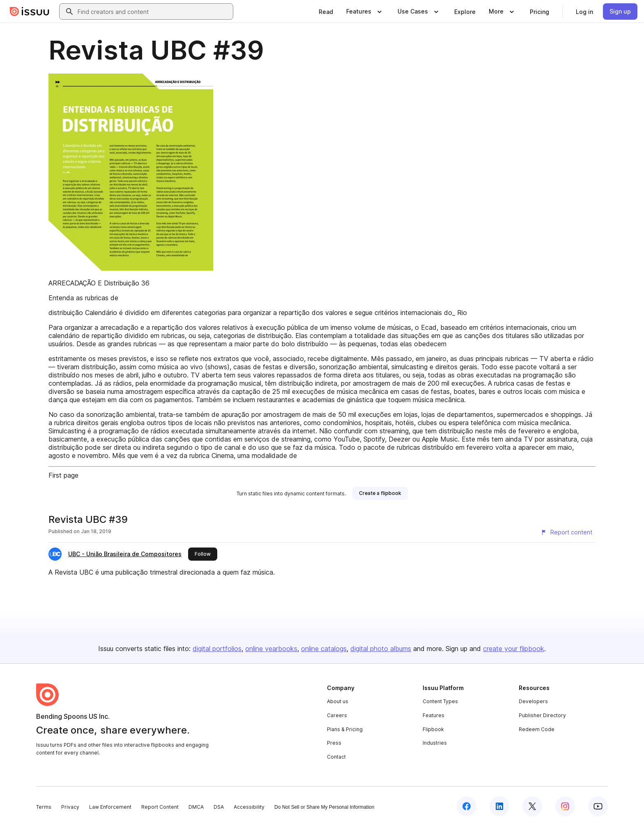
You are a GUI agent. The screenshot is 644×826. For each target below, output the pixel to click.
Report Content (160, 807)
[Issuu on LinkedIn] (499, 806)
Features (434, 715)
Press (334, 743)
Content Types (440, 701)
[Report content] (566, 532)
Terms (44, 807)
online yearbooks (271, 649)
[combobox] (154, 12)
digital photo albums (381, 649)
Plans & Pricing (345, 729)
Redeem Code (537, 729)
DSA (219, 807)
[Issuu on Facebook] (467, 806)
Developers (533, 701)
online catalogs (324, 649)
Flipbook (433, 729)
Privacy (70, 807)
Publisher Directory (542, 715)
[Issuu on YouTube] (598, 806)
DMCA (196, 807)
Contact (336, 757)
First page (63, 475)
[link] (326, 12)
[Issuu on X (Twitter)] (532, 806)
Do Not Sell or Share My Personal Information (324, 807)
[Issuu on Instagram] (565, 806)
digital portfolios (217, 649)
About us (338, 701)
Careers (337, 715)
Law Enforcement (110, 807)
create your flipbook (514, 649)
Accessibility (249, 807)
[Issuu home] (30, 12)
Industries (435, 743)
